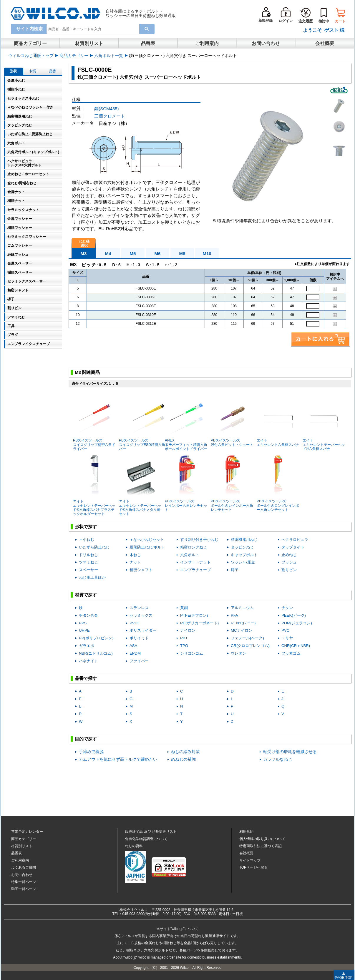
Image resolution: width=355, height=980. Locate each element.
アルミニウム (242, 608)
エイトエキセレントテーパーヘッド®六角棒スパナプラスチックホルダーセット (94, 485)
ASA (133, 646)
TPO (184, 646)
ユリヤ (287, 638)
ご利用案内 (207, 43)
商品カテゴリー (30, 43)
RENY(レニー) (243, 623)
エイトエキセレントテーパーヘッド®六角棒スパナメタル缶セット (140, 485)
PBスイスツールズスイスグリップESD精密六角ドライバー (147, 422)
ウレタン (238, 653)
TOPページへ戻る (253, 867)
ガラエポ (87, 646)
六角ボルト (190, 555)
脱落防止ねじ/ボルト (147, 547)
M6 (158, 254)
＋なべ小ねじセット (147, 540)
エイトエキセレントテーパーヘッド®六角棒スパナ (324, 422)
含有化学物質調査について (146, 839)
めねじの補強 (183, 759)
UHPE (84, 630)
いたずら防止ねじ (94, 547)
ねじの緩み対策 (185, 752)
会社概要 (325, 43)
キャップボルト (244, 555)
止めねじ (289, 555)
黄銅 (184, 608)
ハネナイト (88, 661)
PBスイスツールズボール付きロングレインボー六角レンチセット (278, 483)
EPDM (135, 653)
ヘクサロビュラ (295, 540)
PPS (83, 623)
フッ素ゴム (291, 653)
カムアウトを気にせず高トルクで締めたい (118, 759)
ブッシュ (289, 562)
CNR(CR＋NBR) (296, 646)
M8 (182, 254)
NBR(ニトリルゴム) (96, 653)
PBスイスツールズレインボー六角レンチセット (186, 483)
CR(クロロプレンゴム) (250, 646)
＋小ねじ (87, 540)
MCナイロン (242, 630)
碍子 (235, 570)
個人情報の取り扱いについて (262, 839)
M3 (84, 254)
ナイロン (188, 630)
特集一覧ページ (24, 882)
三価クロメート (110, 116)
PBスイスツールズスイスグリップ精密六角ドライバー (94, 422)
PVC (285, 630)
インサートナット (195, 562)
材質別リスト (89, 43)
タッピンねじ (242, 547)
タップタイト (293, 547)
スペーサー (88, 570)
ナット (135, 562)
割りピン (289, 570)
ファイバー (139, 661)
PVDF (135, 623)
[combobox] (94, 30)
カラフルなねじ (278, 759)
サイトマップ (250, 860)
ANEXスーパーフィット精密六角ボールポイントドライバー (186, 422)
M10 (207, 254)
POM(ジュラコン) (297, 623)
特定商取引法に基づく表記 (261, 846)
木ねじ (135, 555)
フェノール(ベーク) (247, 638)
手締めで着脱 (91, 752)
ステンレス (139, 608)
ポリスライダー (143, 630)
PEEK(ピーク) (294, 615)
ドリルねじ (88, 555)
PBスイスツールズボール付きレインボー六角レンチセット (232, 483)
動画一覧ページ (24, 889)
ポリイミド (139, 638)
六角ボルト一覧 (109, 56)
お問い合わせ (266, 43)
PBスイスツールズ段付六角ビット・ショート (232, 420)
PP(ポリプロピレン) (96, 638)
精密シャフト (141, 570)
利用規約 (246, 832)
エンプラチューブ (195, 570)
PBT (184, 638)
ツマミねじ (88, 562)
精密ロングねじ (194, 547)
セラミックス (141, 615)
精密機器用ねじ (244, 540)
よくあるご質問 (24, 867)
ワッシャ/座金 (243, 562)
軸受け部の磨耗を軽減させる (290, 752)
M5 (133, 254)
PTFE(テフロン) (194, 615)
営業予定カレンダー (27, 832)
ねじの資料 (134, 846)
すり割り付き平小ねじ (199, 540)
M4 (108, 254)
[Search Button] (147, 29)
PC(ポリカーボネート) (199, 623)
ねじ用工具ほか (92, 577)
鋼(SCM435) (106, 109)
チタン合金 (88, 615)
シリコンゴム (192, 653)
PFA (234, 615)
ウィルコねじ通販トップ (31, 56)
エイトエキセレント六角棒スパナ (278, 420)
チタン (287, 608)
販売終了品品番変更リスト (151, 832)
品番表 (148, 43)
